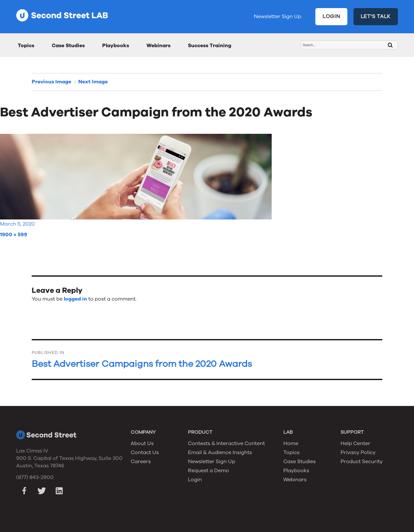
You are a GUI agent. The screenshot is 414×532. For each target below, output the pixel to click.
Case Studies (68, 46)
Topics (26, 46)
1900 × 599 (14, 235)
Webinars (158, 46)
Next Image (93, 82)
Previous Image (51, 82)
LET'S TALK (376, 16)
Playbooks (116, 46)
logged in (75, 299)
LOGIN (331, 16)
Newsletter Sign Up (278, 16)
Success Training (210, 46)
